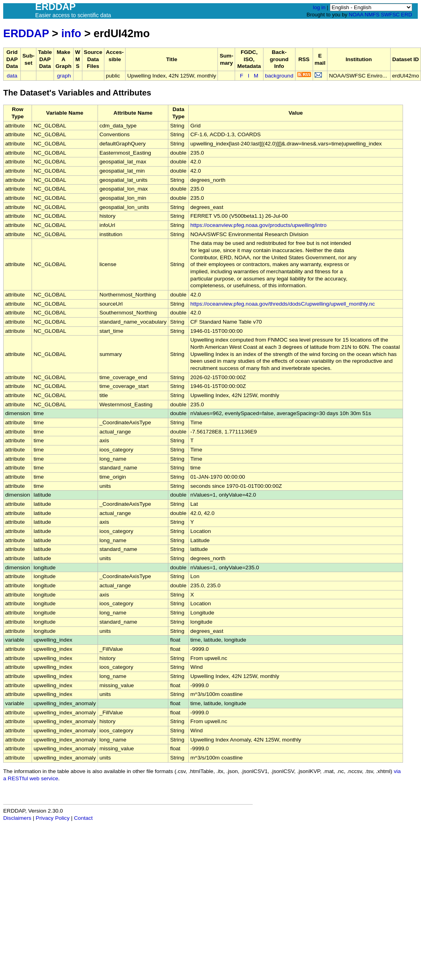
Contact (83, 818)
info (71, 33)
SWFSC (390, 15)
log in (319, 7)
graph (64, 76)
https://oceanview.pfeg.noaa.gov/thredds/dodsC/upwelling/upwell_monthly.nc (282, 304)
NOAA (356, 15)
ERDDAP (26, 33)
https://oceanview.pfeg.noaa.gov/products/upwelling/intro (258, 225)
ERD (406, 15)
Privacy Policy (53, 818)
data (12, 76)
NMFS (372, 15)
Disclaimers (17, 818)
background (279, 76)
